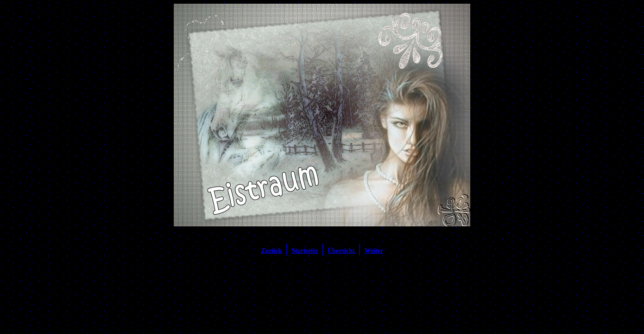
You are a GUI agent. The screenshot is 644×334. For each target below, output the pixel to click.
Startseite (305, 251)
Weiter (373, 251)
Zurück (271, 251)
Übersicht (341, 251)
